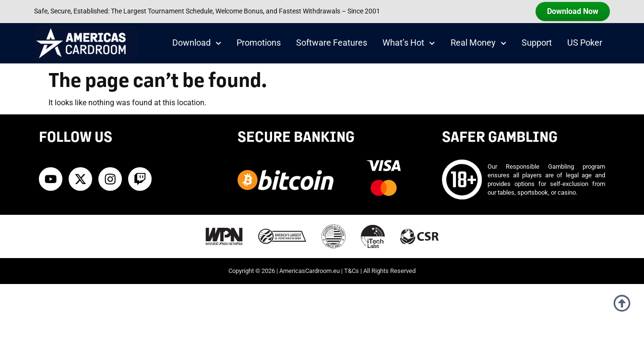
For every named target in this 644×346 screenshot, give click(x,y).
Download (197, 43)
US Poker (585, 43)
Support (537, 43)
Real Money (478, 43)
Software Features (332, 43)
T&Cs (352, 271)
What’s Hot (409, 43)
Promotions (259, 43)
